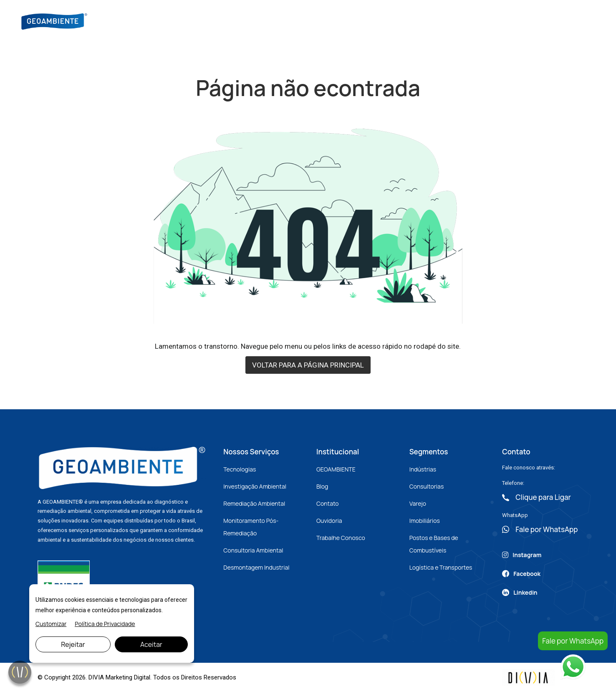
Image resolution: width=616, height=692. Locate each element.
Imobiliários (425, 521)
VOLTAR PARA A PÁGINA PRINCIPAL (308, 365)
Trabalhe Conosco (341, 538)
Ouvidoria (329, 521)
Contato (426, 21)
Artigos (388, 21)
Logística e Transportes (441, 567)
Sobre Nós (256, 21)
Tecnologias (240, 469)
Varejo (418, 503)
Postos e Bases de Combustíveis (434, 544)
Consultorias (427, 486)
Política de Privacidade (105, 624)
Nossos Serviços (310, 21)
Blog (356, 21)
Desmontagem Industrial (256, 567)
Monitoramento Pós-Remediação (251, 527)
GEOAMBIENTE (336, 469)
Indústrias (423, 469)
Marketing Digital (128, 677)
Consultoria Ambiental (253, 550)
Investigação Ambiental (255, 486)
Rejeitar (73, 644)
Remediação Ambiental (254, 503)
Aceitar (151, 644)
